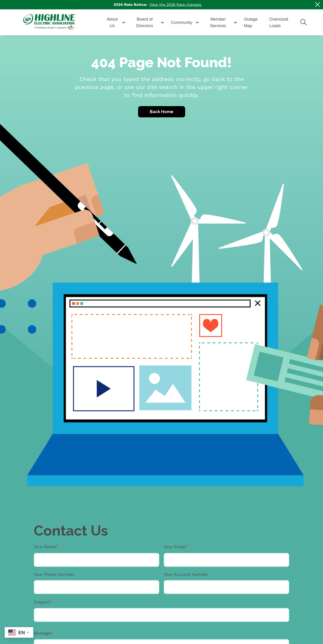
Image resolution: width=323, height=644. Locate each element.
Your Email (174, 547)
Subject (42, 602)
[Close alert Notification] (317, 5)
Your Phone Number (54, 574)
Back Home (162, 112)
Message (42, 633)
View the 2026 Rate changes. (176, 5)
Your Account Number (186, 574)
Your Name (45, 547)
